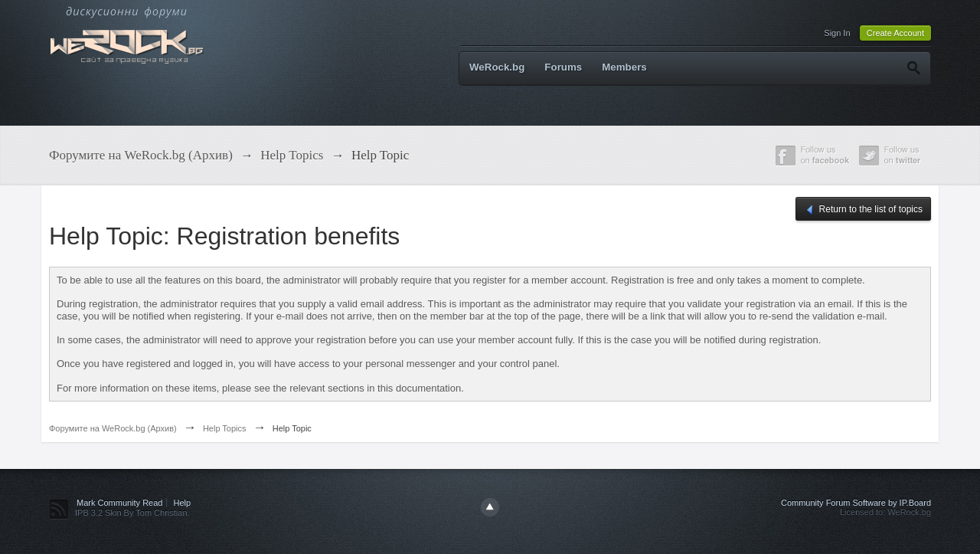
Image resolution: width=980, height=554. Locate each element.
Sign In (837, 33)
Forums (563, 67)
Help (183, 503)
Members (624, 67)
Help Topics (225, 428)
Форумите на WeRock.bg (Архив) (113, 428)
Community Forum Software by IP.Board (856, 503)
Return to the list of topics (863, 210)
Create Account (895, 33)
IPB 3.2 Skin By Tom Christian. (132, 513)
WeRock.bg (497, 67)
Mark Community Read (119, 503)
